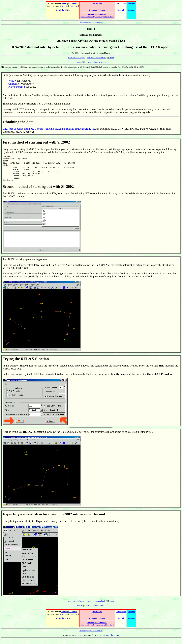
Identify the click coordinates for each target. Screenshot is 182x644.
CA (67, 6)
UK (62, 6)
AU (77, 6)
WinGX (79, 62)
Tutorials (121, 10)
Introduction (121, 3)
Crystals (88, 62)
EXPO (111, 58)
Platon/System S (100, 62)
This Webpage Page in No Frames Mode (91, 23)
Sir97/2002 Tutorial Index (97, 58)
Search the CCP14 (63, 10)
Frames (64, 3)
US (72, 6)
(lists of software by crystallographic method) (97, 16)
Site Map (131, 3)
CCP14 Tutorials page (76, 58)
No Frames (72, 3)
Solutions (131, 10)
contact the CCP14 (112, 640)
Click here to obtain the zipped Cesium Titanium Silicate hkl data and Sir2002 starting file (49, 129)
